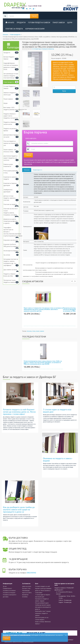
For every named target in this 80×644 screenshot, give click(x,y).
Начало (10, 23)
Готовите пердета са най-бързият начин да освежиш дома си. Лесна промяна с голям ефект (19, 412)
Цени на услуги (27, 586)
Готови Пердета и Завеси (39, 23)
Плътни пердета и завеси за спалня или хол (11, 143)
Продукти (21, 23)
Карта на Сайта (27, 593)
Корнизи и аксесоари (35, 29)
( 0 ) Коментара (37, 49)
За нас (5, 586)
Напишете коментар (48, 49)
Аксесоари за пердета (11, 251)
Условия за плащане (9, 593)
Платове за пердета (14, 29)
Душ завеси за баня (10, 270)
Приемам (7, 638)
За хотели (7, 255)
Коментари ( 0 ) (38, 170)
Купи (64, 91)
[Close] (66, 635)
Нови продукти (9, 82)
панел (38, 331)
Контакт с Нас (26, 588)
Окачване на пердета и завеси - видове (58, 459)
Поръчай (28, 155)
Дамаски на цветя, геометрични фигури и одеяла (10, 221)
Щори (70, 23)
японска (29, 331)
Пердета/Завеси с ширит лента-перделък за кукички (11, 116)
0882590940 (31, 573)
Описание (27, 170)
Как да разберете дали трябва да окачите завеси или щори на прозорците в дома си (19, 509)
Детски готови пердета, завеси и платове (9, 198)
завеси (42, 331)
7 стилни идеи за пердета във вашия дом (57, 411)
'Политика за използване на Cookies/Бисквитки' (17, 635)
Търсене (34, 16)
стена (34, 331)
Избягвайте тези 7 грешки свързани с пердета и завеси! (43, 613)
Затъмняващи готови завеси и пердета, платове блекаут (11, 76)
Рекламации (26, 591)
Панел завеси (59, 23)
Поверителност (7, 588)
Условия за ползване (9, 591)
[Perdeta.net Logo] (15, 6)
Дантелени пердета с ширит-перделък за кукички (11, 158)
